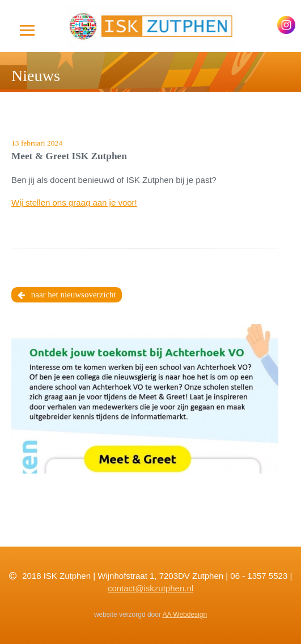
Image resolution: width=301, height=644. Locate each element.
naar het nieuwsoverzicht (67, 295)
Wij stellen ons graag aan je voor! (74, 202)
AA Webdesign (185, 615)
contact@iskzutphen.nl (150, 588)
